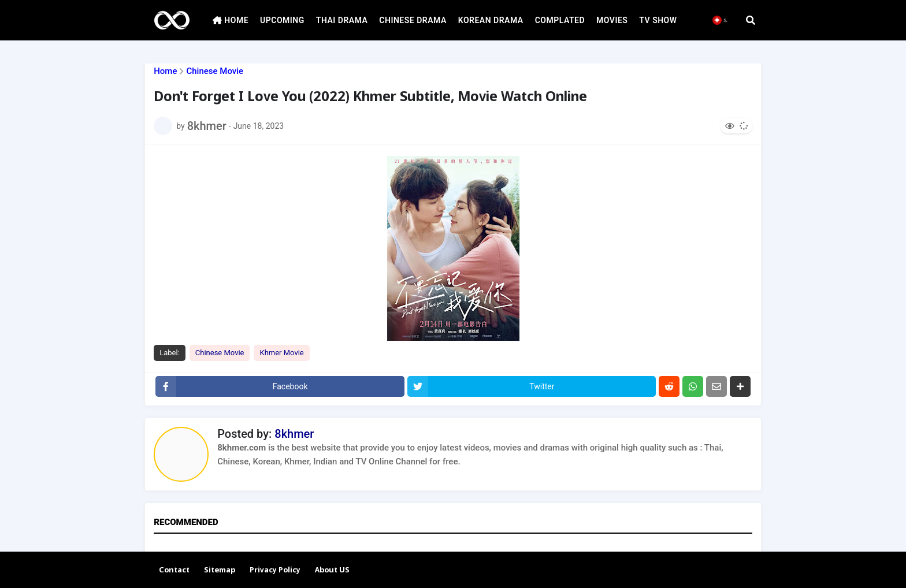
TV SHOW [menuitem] (658, 20)
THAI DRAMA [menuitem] (342, 20)
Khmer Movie (281, 353)
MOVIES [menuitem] (612, 20)
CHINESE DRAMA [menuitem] (413, 20)
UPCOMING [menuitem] (282, 20)
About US (332, 570)
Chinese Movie (215, 71)
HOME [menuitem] (231, 20)
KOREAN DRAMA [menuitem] (491, 20)
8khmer (294, 434)
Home (165, 71)
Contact (174, 570)
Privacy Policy (275, 570)
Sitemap (220, 570)
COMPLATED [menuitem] (560, 20)
